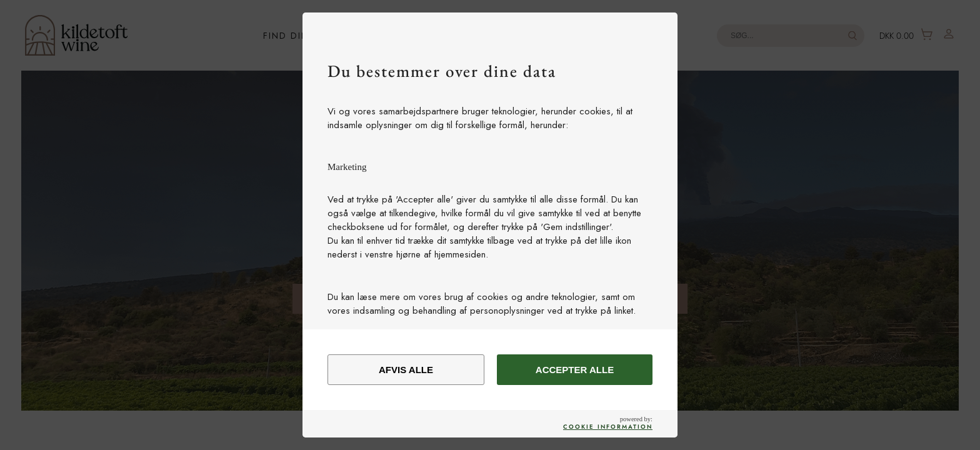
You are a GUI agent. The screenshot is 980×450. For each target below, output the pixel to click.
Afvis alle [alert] (406, 370)
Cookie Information (608, 427)
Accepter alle (575, 370)
